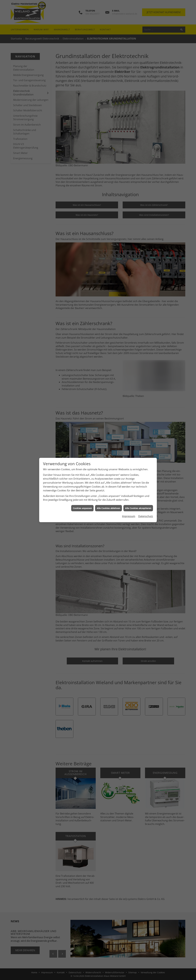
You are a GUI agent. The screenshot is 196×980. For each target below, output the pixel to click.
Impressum (129, 516)
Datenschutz (146, 516)
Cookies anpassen (82, 508)
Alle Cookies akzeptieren (138, 508)
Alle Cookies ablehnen (108, 508)
